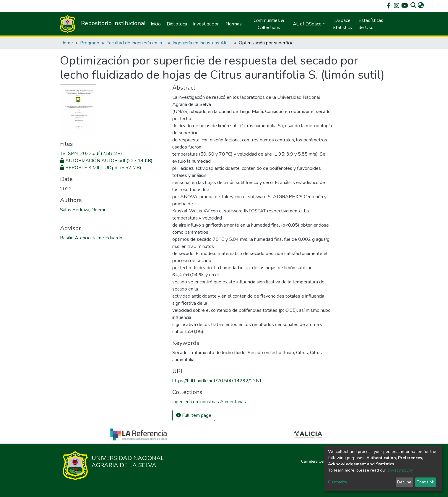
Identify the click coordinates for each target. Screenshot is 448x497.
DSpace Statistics (342, 24)
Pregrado (90, 43)
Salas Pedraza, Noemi (82, 210)
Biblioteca (177, 24)
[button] (421, 5)
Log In (432, 5)
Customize (338, 482)
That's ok (425, 482)
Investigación (206, 24)
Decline (404, 482)
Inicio (156, 24)
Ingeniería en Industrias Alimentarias (202, 43)
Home (67, 43)
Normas (234, 24)
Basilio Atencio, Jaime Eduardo (91, 238)
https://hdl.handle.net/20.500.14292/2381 (217, 381)
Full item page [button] (194, 415)
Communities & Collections (269, 24)
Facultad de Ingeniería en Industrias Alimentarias (136, 43)
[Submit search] (414, 5)
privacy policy (400, 470)
